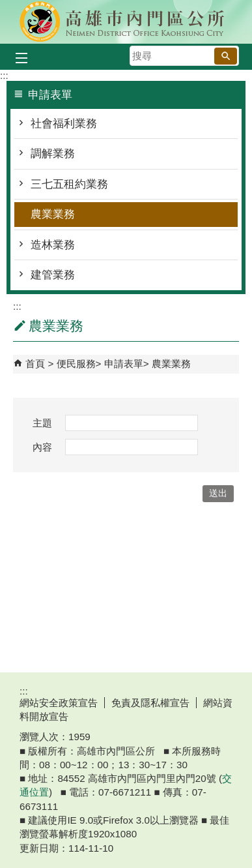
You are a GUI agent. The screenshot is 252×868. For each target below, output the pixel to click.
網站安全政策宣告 (59, 703)
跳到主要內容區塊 (7, 7)
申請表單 (124, 364)
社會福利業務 (64, 124)
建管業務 (53, 275)
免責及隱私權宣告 (150, 703)
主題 (42, 423)
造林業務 (53, 245)
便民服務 (76, 364)
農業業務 (53, 214)
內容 (42, 447)
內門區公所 (126, 22)
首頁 (35, 364)
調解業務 (53, 154)
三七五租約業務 (69, 184)
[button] (226, 56)
